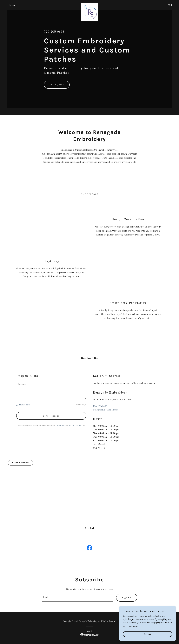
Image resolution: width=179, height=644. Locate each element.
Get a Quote (57, 85)
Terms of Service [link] (75, 425)
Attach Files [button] (24, 405)
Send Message (51, 416)
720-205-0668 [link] (54, 32)
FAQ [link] (170, 5)
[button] (17, 405)
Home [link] (12, 5)
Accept (148, 634)
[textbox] (51, 390)
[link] (90, 4)
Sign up (127, 598)
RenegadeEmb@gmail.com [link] (106, 410)
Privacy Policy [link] (61, 425)
